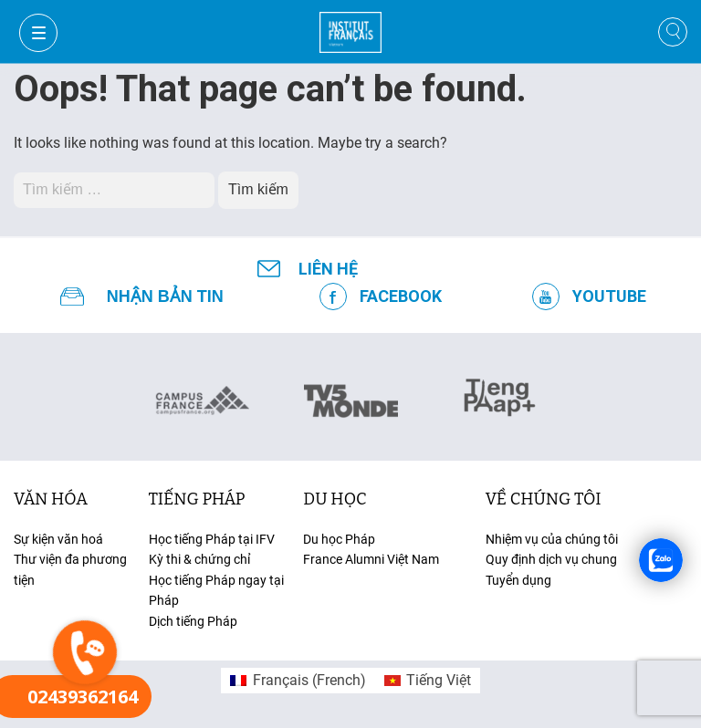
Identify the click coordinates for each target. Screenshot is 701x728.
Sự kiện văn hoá (58, 539)
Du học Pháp (339, 539)
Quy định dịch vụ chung (551, 559)
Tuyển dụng (518, 580)
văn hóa (51, 499)
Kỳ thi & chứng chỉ (199, 559)
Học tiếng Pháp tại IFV (212, 539)
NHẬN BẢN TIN (165, 296)
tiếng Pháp (197, 499)
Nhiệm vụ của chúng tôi (552, 539)
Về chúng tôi (544, 499)
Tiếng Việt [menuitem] (439, 680)
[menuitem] (298, 681)
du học (335, 499)
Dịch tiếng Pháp (193, 621)
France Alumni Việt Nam (371, 559)
